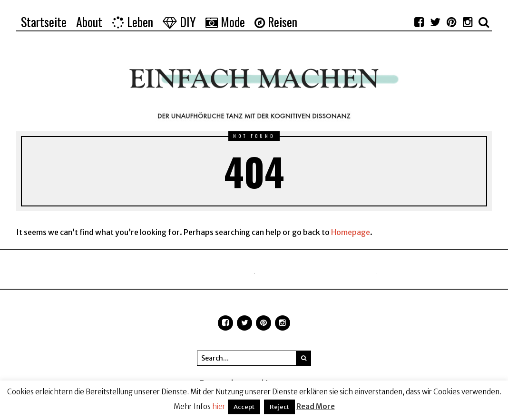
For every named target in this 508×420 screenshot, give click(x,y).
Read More (316, 406)
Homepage (351, 232)
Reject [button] (279, 407)
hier (219, 406)
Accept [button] (244, 407)
